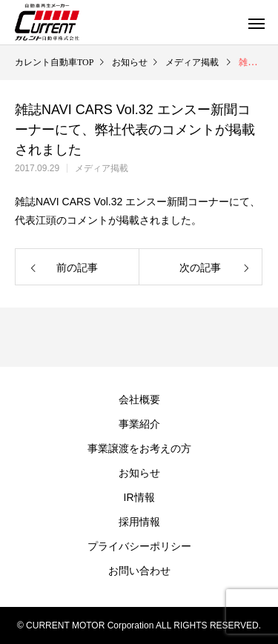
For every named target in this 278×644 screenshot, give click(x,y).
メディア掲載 (102, 168)
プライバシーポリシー (139, 546)
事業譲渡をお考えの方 (139, 448)
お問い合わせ (139, 571)
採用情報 (139, 522)
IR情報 (139, 497)
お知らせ (139, 473)
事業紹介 (139, 424)
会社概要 (139, 399)
